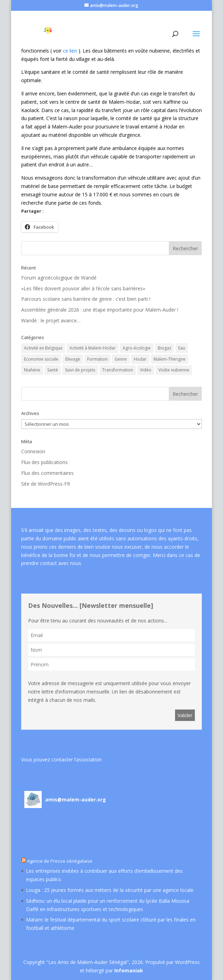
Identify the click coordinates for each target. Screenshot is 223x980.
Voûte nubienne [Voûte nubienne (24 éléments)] (174, 370)
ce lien (70, 51)
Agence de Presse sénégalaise (60, 861)
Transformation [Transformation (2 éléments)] (118, 370)
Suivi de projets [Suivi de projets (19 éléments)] (80, 370)
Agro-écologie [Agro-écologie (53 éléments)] (137, 348)
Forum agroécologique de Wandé (59, 278)
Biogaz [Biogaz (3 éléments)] (164, 348)
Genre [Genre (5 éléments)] (121, 359)
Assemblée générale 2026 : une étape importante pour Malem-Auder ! (100, 310)
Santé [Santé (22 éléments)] (53, 370)
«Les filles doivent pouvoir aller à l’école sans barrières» (83, 288)
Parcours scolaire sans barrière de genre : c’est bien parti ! (86, 299)
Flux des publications (44, 462)
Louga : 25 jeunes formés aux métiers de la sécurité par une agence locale (110, 890)
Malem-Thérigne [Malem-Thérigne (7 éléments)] (170, 359)
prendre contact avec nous (51, 563)
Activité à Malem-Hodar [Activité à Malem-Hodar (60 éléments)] (93, 348)
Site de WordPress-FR (46, 484)
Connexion (33, 451)
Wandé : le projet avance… (51, 320)
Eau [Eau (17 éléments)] (182, 348)
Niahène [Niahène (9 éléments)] (32, 370)
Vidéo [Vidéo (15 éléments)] (146, 370)
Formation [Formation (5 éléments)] (97, 359)
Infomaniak (129, 970)
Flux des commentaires (47, 473)
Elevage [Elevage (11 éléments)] (73, 359)
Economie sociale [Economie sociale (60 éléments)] (41, 359)
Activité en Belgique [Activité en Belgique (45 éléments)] (43, 348)
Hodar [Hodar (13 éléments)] (140, 359)
